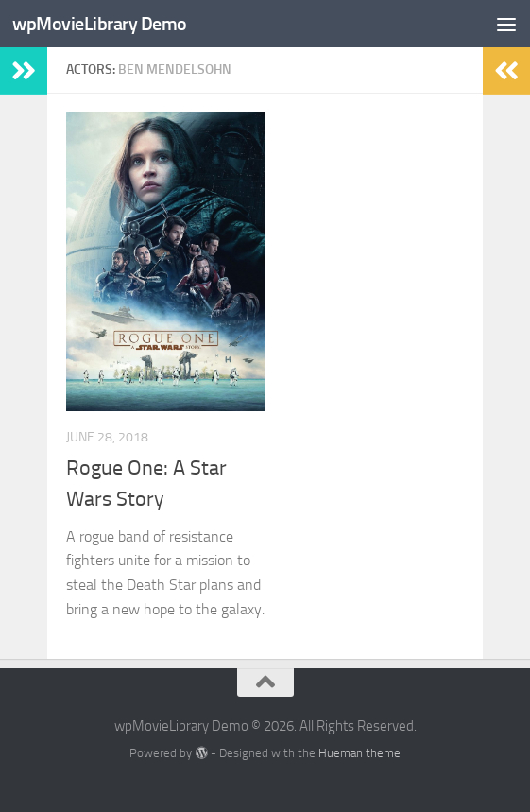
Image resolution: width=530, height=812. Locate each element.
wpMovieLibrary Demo (104, 23)
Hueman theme (359, 753)
